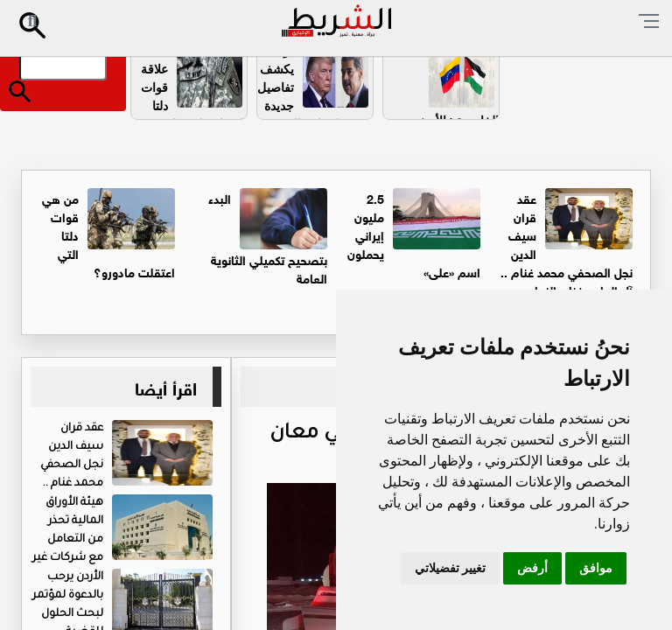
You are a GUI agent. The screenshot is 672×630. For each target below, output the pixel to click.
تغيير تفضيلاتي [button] (450, 568)
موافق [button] (596, 568)
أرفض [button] (532, 568)
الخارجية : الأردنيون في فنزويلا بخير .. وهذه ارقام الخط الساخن (451, 148)
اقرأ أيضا (166, 386)
